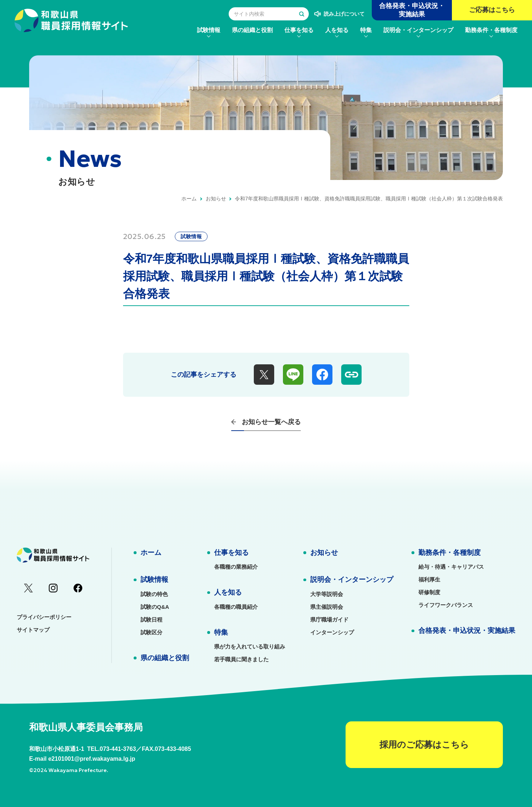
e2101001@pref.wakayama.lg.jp (92, 759)
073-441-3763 (118, 749)
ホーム (189, 199)
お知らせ (216, 199)
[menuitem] (209, 30)
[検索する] (302, 14)
